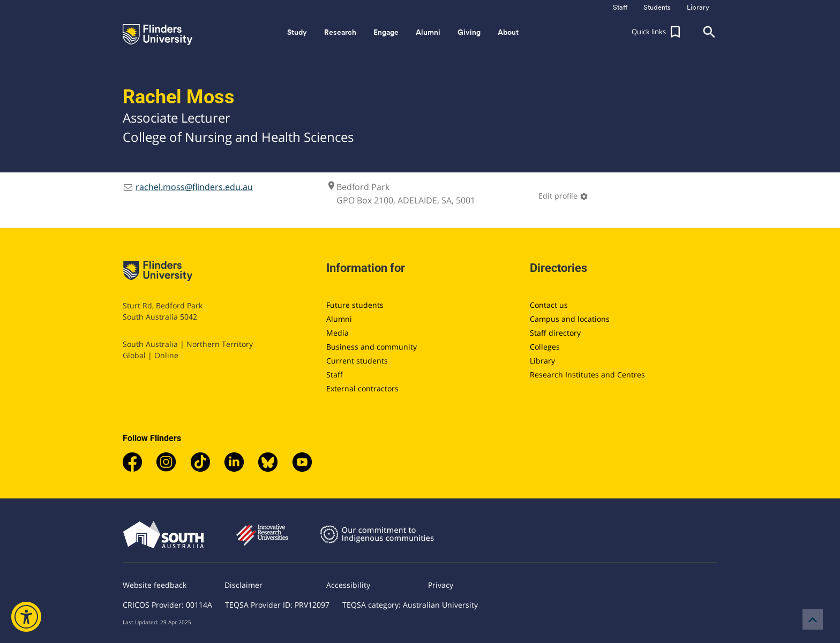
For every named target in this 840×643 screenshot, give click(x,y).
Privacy (441, 585)
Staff (335, 375)
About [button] (508, 32)
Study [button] (297, 32)
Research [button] (340, 32)
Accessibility (348, 585)
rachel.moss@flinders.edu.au (194, 187)
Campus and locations (570, 319)
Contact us (549, 305)
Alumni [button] (428, 32)
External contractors (362, 388)
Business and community (372, 347)
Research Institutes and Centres (587, 375)
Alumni (339, 319)
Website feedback (155, 585)
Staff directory (555, 333)
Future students (355, 305)
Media (337, 333)
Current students (357, 361)
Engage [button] (386, 32)
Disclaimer (243, 585)
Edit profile (563, 196)
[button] (657, 32)
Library (542, 361)
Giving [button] (469, 32)
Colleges (545, 347)
